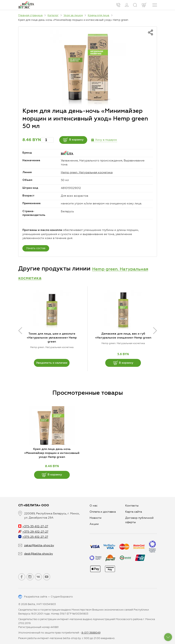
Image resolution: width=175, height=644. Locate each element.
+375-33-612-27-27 (33, 526)
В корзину (79, 140)
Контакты (132, 506)
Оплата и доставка (103, 512)
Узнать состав (36, 248)
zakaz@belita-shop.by (39, 545)
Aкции (94, 524)
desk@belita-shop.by (39, 554)
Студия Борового (62, 597)
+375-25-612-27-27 (33, 537)
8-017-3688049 (91, 633)
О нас (94, 506)
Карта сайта (134, 512)
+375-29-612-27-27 (33, 532)
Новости (96, 518)
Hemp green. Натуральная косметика (87, 172)
